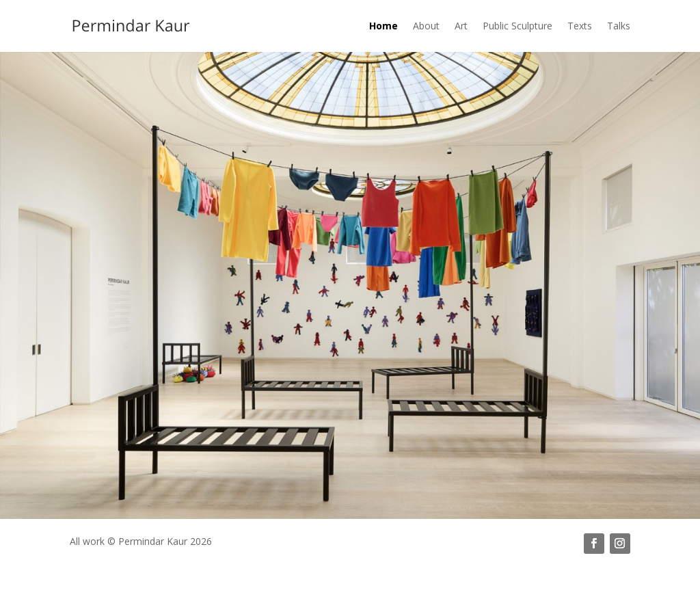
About (426, 26)
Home (383, 26)
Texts (580, 26)
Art (461, 26)
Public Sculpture (517, 26)
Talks (619, 26)
